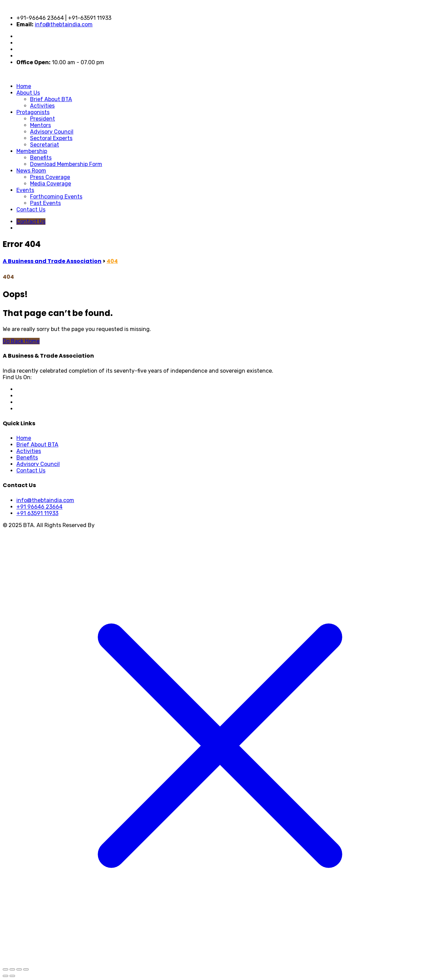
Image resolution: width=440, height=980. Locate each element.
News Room (31, 171)
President (43, 119)
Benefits (41, 158)
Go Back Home (21, 341)
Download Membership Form (66, 164)
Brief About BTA (51, 99)
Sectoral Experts (51, 138)
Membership (32, 151)
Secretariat (45, 145)
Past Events (45, 203)
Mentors (40, 125)
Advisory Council (52, 132)
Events (25, 190)
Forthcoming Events (56, 197)
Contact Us (31, 210)
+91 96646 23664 (39, 507)
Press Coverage (50, 177)
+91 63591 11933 (37, 513)
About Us (28, 93)
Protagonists (33, 112)
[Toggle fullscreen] (12, 969)
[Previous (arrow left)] (5, 976)
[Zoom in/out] (5, 969)
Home (24, 86)
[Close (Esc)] (26, 969)
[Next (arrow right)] (12, 976)
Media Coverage (51, 184)
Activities (42, 106)
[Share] (19, 969)
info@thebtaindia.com (64, 24)
